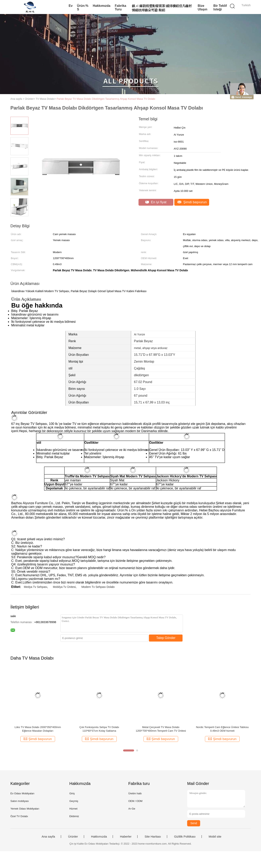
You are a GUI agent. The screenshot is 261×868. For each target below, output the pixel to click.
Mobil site (215, 837)
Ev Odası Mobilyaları (22, 793)
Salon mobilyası (20, 801)
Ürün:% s (83, 8)
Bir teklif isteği (220, 8)
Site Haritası (153, 837)
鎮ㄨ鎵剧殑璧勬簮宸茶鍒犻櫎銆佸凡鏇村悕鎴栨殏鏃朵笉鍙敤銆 (162, 8)
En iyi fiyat (156, 202)
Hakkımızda (101, 6)
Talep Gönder (166, 638)
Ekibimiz (74, 816)
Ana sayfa (48, 837)
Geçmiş (74, 801)
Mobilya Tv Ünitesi (64, 587)
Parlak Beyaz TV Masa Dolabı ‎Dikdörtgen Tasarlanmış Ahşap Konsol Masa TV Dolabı (106, 99)
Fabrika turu (121, 8)
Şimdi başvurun (192, 202)
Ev (71, 6)
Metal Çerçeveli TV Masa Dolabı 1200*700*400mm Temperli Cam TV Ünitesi (161, 729)
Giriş (72, 793)
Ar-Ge (132, 809)
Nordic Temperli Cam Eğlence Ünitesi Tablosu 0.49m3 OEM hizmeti (222, 729)
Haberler (126, 837)
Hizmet (73, 809)
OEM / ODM (135, 801)
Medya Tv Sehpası (35, 587)
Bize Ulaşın (203, 8)
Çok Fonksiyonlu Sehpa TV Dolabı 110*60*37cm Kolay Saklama (99, 729)
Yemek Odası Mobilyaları (25, 809)
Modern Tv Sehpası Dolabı (98, 587)
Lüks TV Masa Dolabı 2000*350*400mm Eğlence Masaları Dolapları (38, 729)
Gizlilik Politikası (185, 837)
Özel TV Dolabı (19, 816)
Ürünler (73, 837)
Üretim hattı (135, 793)
